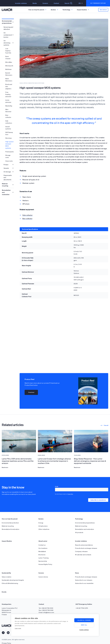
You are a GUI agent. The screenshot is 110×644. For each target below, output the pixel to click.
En (81, 3)
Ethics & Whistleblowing (10, 583)
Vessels (6, 168)
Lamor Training (44, 558)
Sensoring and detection (8, 28)
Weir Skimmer (8, 110)
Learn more (18, 628)
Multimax (8, 69)
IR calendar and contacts (83, 555)
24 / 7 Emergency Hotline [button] (98, 3)
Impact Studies (7, 541)
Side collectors (9, 122)
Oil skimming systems (7, 43)
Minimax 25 (9, 66)
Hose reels (9, 161)
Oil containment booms (8, 35)
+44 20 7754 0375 (82, 608)
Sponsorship (43, 561)
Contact (56, 3)
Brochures (42, 555)
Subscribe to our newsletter (84, 583)
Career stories (43, 577)
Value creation (7, 577)
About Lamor (43, 541)
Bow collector (8, 116)
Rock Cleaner (8, 57)
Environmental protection (10, 523)
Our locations (43, 548)
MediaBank (42, 551)
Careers (45, 3)
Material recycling (5, 185)
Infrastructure (43, 526)
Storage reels (8, 156)
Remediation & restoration (11, 529)
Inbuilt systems (8, 128)
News (77, 573)
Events (4, 592)
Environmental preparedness (7, 22)
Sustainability (6, 573)
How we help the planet (10, 519)
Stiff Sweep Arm (9, 133)
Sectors (41, 519)
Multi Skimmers (9, 80)
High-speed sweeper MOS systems (9, 145)
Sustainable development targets (13, 580)
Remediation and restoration (6, 192)
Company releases (81, 551)
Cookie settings (85, 630)
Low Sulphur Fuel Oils (8, 51)
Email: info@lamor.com (46, 612)
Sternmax (9, 138)
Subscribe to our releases (84, 580)
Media (35, 3)
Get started (103, 10)
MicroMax (9, 62)
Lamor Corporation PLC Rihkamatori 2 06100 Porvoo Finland (10, 611)
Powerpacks (10, 152)
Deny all (84, 625)
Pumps (6, 165)
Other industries (44, 529)
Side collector (28, 215)
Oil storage (7, 172)
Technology (79, 519)
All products (79, 532)
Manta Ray (9, 106)
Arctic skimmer (8, 101)
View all (104, 425)
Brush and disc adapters (9, 86)
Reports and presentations (84, 545)
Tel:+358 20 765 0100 (46, 608)
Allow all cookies (84, 620)
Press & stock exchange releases (86, 548)
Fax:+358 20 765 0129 (46, 610)
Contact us (42, 545)
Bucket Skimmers (9, 74)
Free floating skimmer (8, 94)
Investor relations (21, 3)
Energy (41, 523)
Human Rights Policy (45, 564)
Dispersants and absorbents (8, 177)
